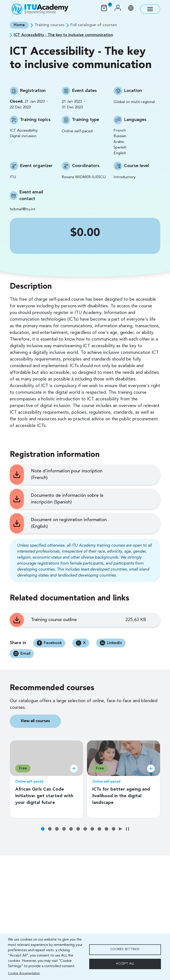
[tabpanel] (46, 776)
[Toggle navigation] (150, 9)
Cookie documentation (24, 973)
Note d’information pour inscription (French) (67, 475)
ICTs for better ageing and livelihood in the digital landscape (121, 796)
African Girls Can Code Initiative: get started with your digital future (44, 796)
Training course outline (54, 620)
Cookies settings (125, 949)
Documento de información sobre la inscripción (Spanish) (67, 499)
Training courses (50, 25)
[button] (118, 9)
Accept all (125, 964)
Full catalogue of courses (94, 25)
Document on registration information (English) (69, 523)
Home (19, 25)
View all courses (35, 721)
